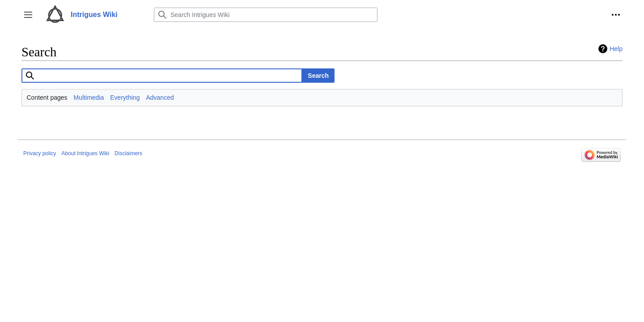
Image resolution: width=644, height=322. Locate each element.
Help (616, 49)
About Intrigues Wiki (85, 153)
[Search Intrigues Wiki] (266, 15)
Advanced (160, 97)
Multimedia (89, 97)
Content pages (47, 97)
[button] (28, 15)
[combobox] (162, 76)
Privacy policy (40, 153)
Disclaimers (128, 153)
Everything (125, 97)
